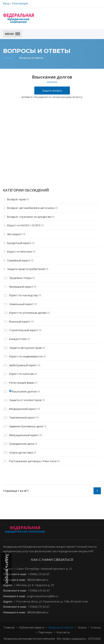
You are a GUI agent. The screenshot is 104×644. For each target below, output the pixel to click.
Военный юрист (20, 321)
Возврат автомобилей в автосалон (31, 208)
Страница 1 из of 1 (16, 491)
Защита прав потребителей (26, 269)
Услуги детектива (21, 453)
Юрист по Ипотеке (20, 252)
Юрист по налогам (21, 374)
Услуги (82, 627)
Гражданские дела (22, 444)
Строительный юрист (24, 330)
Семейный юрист (19, 260)
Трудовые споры (20, 278)
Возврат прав (16, 199)
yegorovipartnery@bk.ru (43, 596)
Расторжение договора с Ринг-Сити (33, 461)
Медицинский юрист (23, 409)
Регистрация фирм (22, 383)
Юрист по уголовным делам (28, 313)
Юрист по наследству (24, 295)
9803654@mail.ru (38, 580)
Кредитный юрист (19, 243)
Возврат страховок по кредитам (29, 217)
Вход (6, 3)
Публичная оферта (32, 627)
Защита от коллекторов (25, 400)
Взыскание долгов (24, 391)
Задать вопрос (52, 91)
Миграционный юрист (24, 435)
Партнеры (45, 632)
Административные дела (26, 426)
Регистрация (20, 3)
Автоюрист (15, 234)
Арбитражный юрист (23, 365)
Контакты (63, 632)
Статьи (96, 627)
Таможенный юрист (22, 418)
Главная (8, 58)
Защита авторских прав (25, 348)
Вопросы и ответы (61, 627)
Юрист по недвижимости (26, 357)
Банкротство (18, 339)
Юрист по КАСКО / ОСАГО (24, 226)
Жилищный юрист (21, 287)
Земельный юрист (21, 304)
